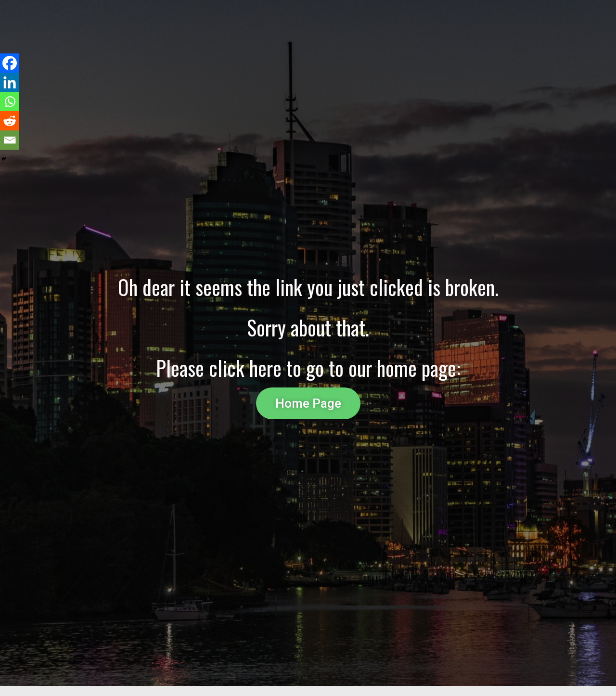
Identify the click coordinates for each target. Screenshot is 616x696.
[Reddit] (10, 121)
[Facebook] (10, 63)
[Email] (10, 140)
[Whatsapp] (10, 102)
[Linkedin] (10, 82)
